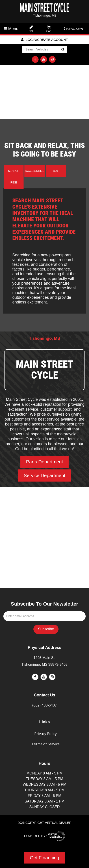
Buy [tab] (56, 171)
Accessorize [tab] (35, 171)
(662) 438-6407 (44, 705)
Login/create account (44, 40)
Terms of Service (46, 744)
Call (31, 29)
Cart (49, 29)
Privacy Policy (46, 734)
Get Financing (44, 858)
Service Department (45, 475)
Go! (62, 50)
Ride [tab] (14, 183)
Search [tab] (14, 171)
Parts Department (44, 462)
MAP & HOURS (74, 29)
